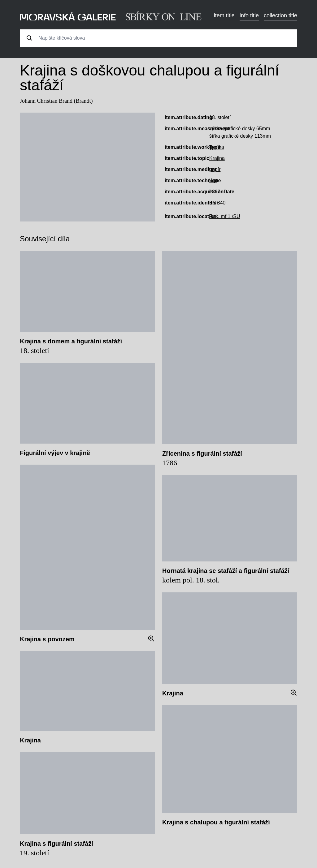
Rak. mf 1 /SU (225, 216)
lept (213, 180)
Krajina (217, 158)
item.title (224, 15)
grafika (217, 147)
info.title (249, 15)
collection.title (280, 15)
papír (215, 169)
